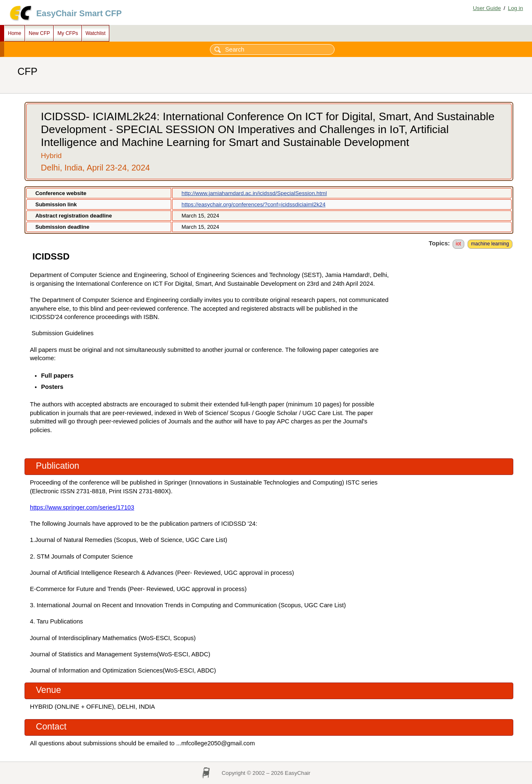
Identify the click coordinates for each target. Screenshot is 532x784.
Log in (515, 8)
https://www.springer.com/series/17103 (82, 507)
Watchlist (96, 33)
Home (15, 33)
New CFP (39, 33)
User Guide (487, 8)
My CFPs (68, 33)
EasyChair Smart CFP (79, 13)
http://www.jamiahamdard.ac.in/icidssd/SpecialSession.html (254, 193)
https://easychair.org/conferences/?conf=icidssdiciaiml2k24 (254, 204)
